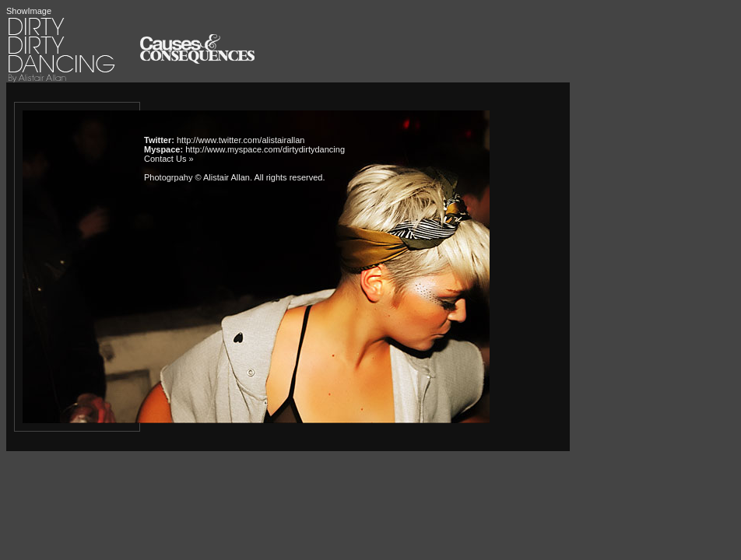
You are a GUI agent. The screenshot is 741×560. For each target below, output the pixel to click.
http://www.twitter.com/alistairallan (241, 140)
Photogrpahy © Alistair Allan (197, 177)
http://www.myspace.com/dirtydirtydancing (265, 149)
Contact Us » (169, 159)
